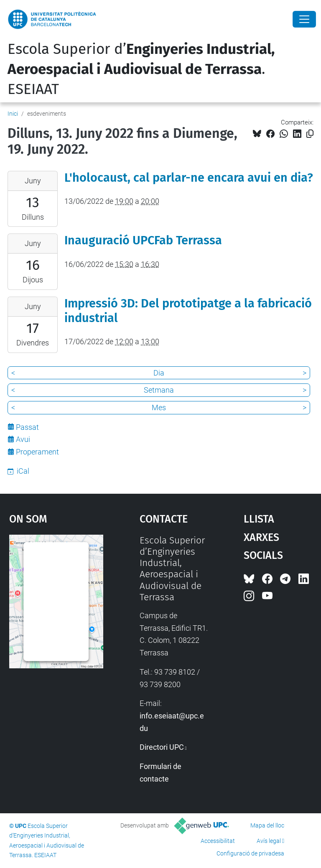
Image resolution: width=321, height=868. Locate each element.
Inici (13, 114)
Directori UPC (162, 747)
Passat (27, 427)
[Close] (304, 19)
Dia (159, 373)
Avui (23, 439)
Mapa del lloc (267, 825)
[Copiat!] (310, 134)
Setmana (159, 390)
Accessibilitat (218, 841)
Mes (159, 407)
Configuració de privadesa (250, 853)
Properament (37, 452)
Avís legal (269, 841)
